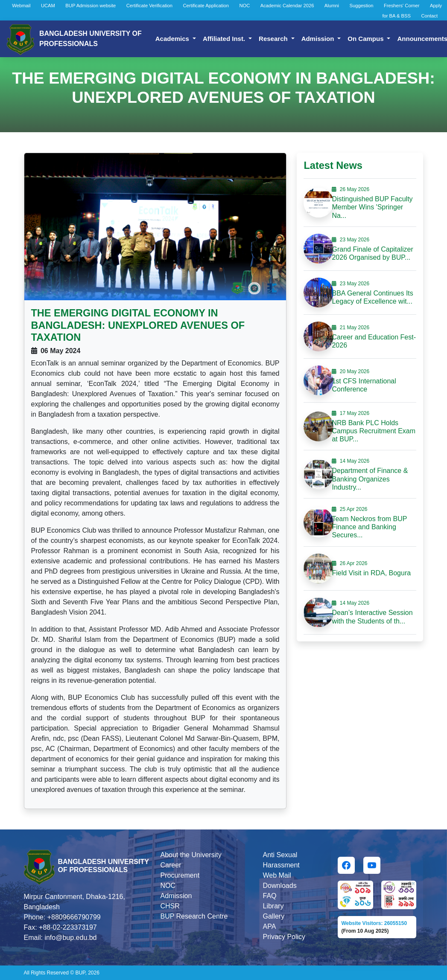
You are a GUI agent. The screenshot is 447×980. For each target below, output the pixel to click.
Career (171, 865)
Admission (319, 39)
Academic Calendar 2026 (287, 6)
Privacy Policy (284, 937)
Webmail (21, 6)
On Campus (366, 39)
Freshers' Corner (402, 6)
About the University (191, 855)
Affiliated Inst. (225, 39)
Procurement (180, 875)
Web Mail (277, 875)
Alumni (332, 6)
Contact (429, 16)
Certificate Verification (149, 6)
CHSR (170, 906)
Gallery (273, 916)
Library (273, 906)
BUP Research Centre (194, 916)
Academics (173, 39)
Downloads (279, 886)
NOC (244, 6)
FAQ (269, 896)
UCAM (48, 6)
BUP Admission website (91, 6)
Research (274, 39)
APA (269, 926)
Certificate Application (206, 6)
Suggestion (362, 6)
